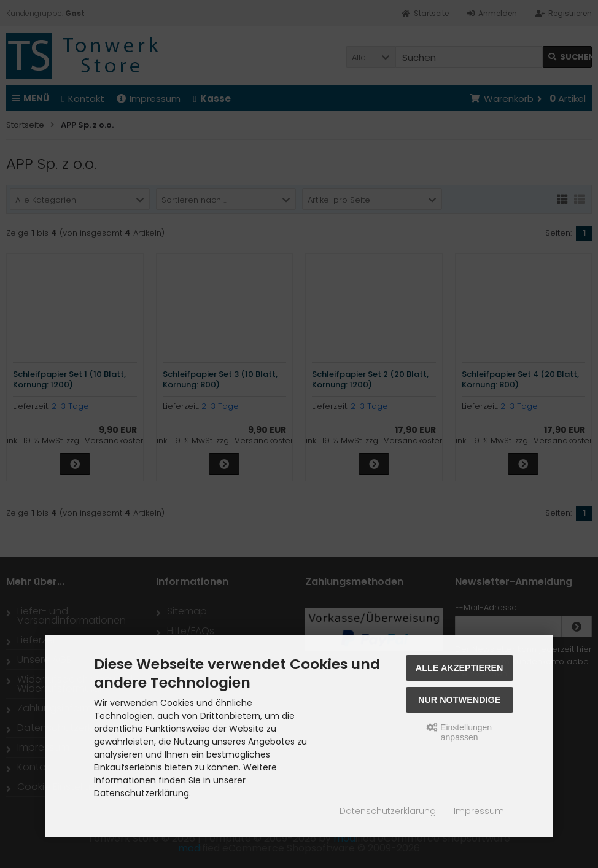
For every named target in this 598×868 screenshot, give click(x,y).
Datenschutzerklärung (388, 811)
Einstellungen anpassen (459, 732)
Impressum (479, 811)
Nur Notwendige (459, 700)
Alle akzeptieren (460, 668)
